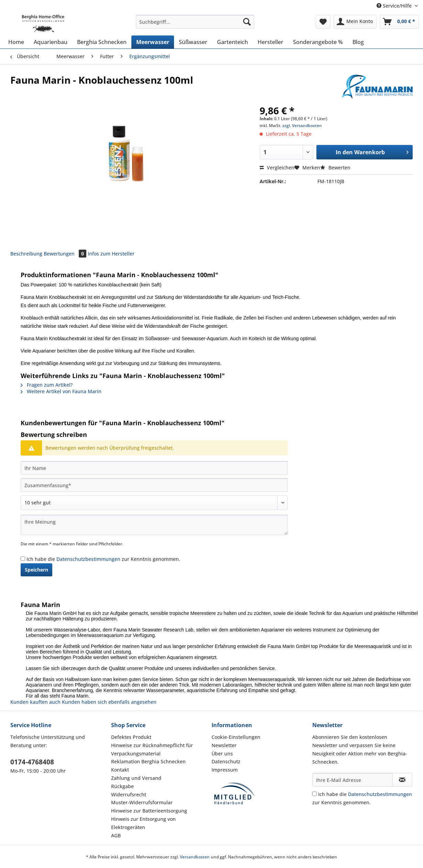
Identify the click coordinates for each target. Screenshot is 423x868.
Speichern (36, 570)
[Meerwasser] (153, 42)
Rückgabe (122, 786)
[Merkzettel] (323, 22)
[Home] (16, 42)
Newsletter (224, 745)
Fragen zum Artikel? (47, 385)
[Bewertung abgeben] (154, 503)
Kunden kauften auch (35, 702)
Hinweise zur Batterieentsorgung (149, 811)
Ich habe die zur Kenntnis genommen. (103, 559)
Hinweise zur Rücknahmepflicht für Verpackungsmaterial (152, 749)
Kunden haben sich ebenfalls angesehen (109, 702)
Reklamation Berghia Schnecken (148, 761)
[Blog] (358, 42)
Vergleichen (277, 168)
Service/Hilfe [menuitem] (395, 6)
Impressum (225, 770)
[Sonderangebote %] (318, 42)
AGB (116, 835)
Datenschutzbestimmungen (88, 559)
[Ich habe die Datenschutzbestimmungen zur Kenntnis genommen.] (23, 559)
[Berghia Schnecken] (102, 42)
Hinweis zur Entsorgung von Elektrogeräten (143, 823)
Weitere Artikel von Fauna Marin (61, 391)
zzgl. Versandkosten (302, 126)
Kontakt (120, 770)
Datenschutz (226, 761)
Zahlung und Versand (136, 778)
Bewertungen (66, 254)
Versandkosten (195, 857)
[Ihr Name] (154, 468)
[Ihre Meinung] (154, 525)
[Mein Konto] (355, 22)
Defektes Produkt (131, 737)
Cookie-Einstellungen (236, 737)
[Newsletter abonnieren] (403, 780)
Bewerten (335, 168)
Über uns (222, 754)
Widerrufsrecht (129, 794)
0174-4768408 (32, 762)
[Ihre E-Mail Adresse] (352, 780)
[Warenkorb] (399, 22)
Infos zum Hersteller (111, 254)
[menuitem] (195, 25)
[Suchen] (247, 22)
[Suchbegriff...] (195, 22)
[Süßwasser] (193, 42)
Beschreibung (26, 254)
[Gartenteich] (232, 42)
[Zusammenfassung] (154, 485)
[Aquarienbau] (51, 42)
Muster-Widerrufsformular (142, 802)
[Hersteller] (270, 42)
